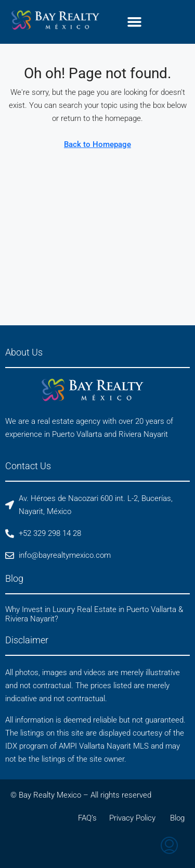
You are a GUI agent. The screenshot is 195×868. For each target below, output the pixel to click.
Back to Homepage (97, 144)
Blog (177, 818)
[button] (134, 22)
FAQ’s (87, 818)
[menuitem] (169, 847)
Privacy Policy (132, 818)
